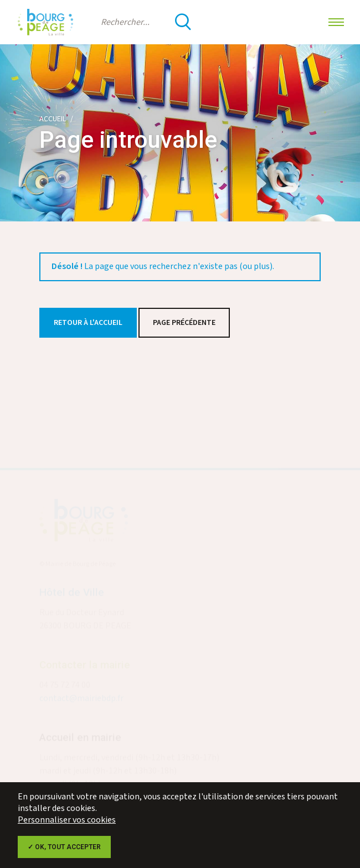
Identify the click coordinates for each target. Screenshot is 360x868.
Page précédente (184, 323)
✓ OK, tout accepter (64, 847)
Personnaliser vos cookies (67, 820)
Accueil (53, 119)
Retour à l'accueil (88, 323)
